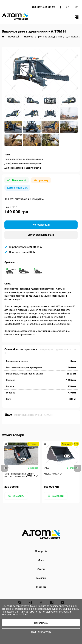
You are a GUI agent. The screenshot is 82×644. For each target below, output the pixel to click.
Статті (41, 569)
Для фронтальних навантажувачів (23, 163)
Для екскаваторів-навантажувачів (23, 168)
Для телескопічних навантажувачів (24, 159)
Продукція (41, 551)
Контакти (41, 587)
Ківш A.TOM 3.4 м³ (53, 474)
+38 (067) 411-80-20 (43, 7)
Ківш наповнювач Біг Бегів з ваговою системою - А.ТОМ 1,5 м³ (21, 475)
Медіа (41, 560)
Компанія (41, 578)
